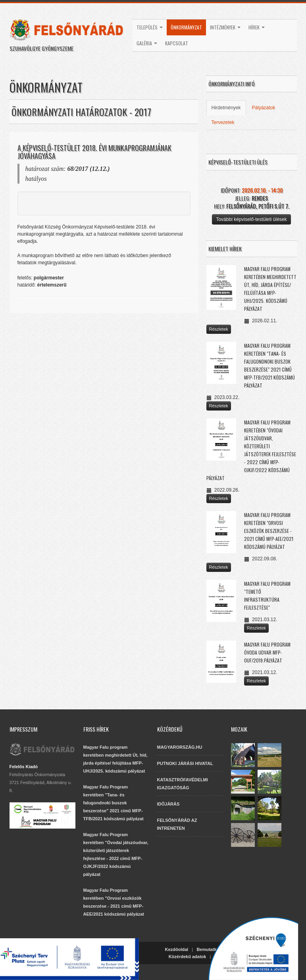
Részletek (219, 329)
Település (150, 27)
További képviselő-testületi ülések (251, 219)
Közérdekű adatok (188, 957)
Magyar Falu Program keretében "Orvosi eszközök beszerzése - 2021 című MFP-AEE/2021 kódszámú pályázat (269, 531)
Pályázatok (264, 108)
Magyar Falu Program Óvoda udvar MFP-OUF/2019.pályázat (267, 652)
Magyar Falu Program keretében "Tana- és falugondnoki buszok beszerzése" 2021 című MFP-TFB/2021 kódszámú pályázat (114, 803)
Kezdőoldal (177, 949)
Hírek (257, 27)
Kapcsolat (177, 43)
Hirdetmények (226, 108)
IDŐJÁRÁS (168, 804)
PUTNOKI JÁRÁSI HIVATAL (185, 763)
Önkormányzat (186, 27)
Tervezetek (223, 122)
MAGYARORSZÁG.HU (180, 747)
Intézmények (225, 27)
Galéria (147, 43)
